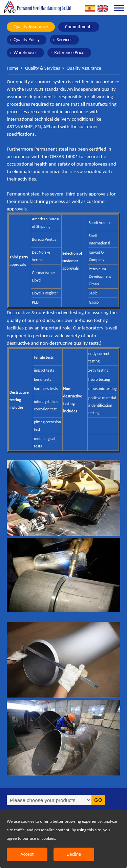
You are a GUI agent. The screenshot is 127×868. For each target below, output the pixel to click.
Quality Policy (27, 40)
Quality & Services (43, 68)
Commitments (79, 27)
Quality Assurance (31, 27)
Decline (74, 854)
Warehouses (25, 53)
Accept (27, 854)
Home (13, 68)
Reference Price (69, 53)
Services (64, 40)
